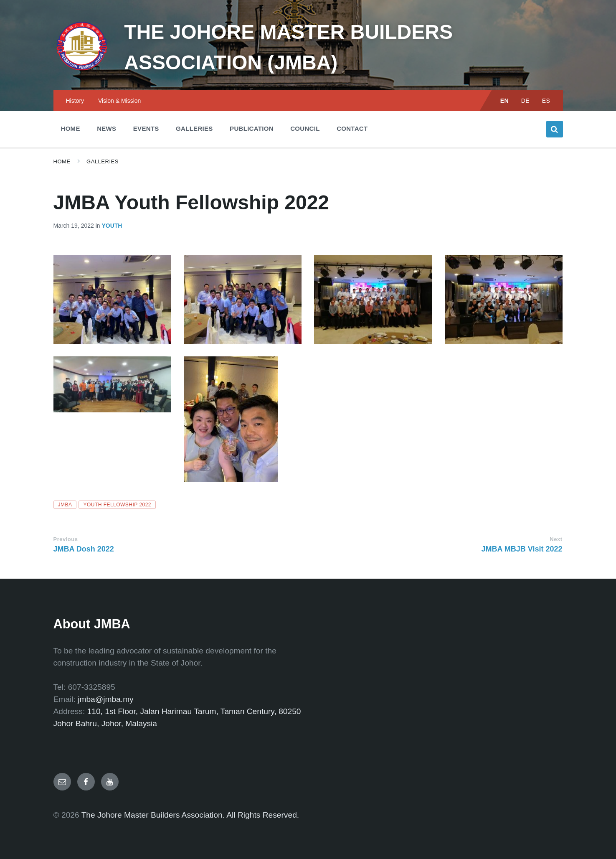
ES (546, 101)
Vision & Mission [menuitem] (119, 101)
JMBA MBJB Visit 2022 (522, 549)
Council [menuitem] (305, 128)
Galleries (103, 161)
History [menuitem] (75, 101)
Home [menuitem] (71, 128)
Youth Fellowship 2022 (117, 505)
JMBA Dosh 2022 (84, 549)
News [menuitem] (106, 128)
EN (505, 101)
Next (556, 539)
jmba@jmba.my (106, 699)
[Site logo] (83, 73)
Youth (112, 226)
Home (62, 161)
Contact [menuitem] (352, 128)
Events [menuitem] (146, 128)
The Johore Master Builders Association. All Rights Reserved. (190, 815)
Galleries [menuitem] (194, 128)
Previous (66, 539)
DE (526, 101)
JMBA (65, 505)
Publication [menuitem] (252, 128)
